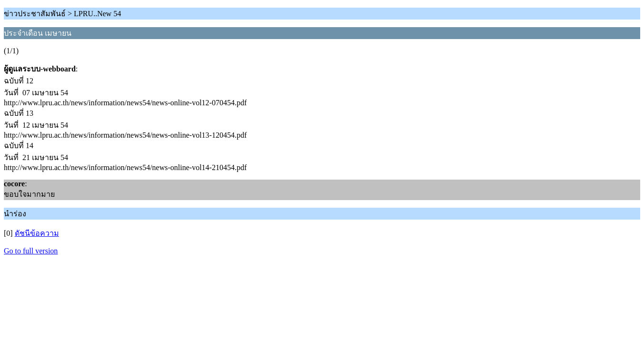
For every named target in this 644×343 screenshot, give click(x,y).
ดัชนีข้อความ (37, 233)
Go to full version (31, 251)
